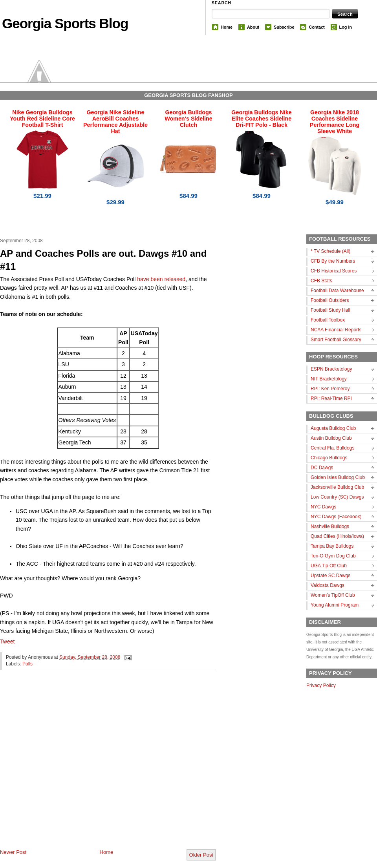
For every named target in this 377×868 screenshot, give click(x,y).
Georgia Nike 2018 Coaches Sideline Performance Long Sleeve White (335, 122)
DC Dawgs (322, 468)
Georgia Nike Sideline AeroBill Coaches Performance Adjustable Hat (115, 122)
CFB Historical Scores (334, 271)
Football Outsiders (330, 300)
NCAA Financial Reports (336, 330)
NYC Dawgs (323, 507)
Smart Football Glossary (336, 340)
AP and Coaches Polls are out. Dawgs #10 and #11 (103, 260)
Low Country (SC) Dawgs (337, 497)
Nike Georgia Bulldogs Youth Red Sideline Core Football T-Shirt (42, 119)
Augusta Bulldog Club (333, 428)
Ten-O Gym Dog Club (333, 556)
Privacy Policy (321, 685)
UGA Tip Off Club (329, 566)
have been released (161, 279)
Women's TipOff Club (333, 595)
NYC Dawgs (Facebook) (336, 517)
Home (227, 27)
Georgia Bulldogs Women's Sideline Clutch (188, 119)
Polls (27, 664)
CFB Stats (321, 281)
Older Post (201, 855)
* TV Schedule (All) (330, 251)
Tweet (7, 641)
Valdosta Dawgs (328, 585)
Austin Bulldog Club (331, 438)
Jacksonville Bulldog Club (337, 487)
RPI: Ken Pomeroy (330, 389)
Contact (317, 27)
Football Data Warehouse (337, 291)
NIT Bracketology (329, 379)
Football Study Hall (330, 310)
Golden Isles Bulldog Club (338, 477)
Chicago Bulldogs (329, 458)
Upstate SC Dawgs (330, 576)
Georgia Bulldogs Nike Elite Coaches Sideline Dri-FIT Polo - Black (261, 119)
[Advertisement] (77, 766)
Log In (346, 27)
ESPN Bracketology (331, 369)
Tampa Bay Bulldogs (332, 546)
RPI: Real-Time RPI (331, 398)
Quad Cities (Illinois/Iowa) (337, 536)
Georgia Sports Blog (65, 23)
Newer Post (13, 852)
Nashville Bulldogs (330, 526)
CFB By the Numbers (333, 261)
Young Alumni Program (335, 605)
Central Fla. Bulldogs (332, 448)
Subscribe (284, 27)
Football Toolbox (328, 320)
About (253, 27)
